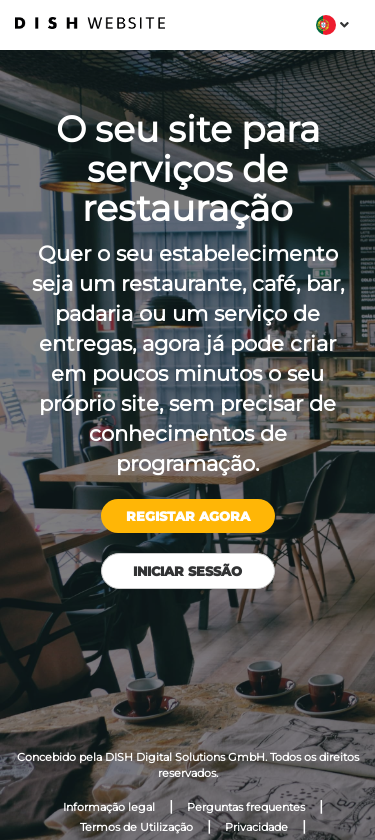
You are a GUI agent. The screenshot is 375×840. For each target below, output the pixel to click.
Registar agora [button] (188, 516)
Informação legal (109, 807)
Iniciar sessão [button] (187, 571)
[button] (332, 25)
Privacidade (256, 827)
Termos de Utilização (136, 827)
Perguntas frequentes (246, 807)
